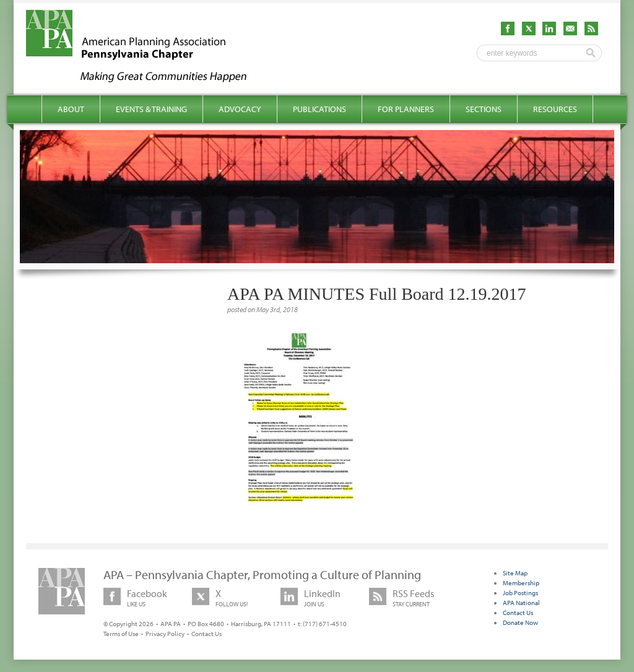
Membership (521, 583)
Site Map (515, 573)
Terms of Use (121, 634)
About (71, 109)
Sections (484, 109)
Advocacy (240, 109)
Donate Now (520, 622)
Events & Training (151, 109)
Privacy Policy (165, 634)
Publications (319, 109)
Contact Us (206, 634)
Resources (555, 109)
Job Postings (520, 593)
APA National (521, 603)
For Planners (406, 109)
